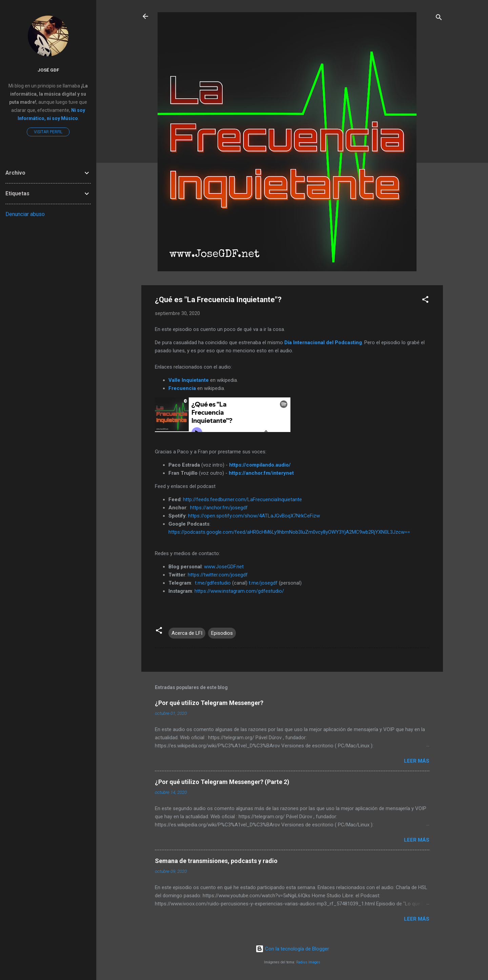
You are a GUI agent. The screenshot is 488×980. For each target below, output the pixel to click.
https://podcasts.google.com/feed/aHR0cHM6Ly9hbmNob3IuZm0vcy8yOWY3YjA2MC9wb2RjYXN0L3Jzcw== (289, 532)
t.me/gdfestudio (213, 583)
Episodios (222, 633)
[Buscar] (439, 18)
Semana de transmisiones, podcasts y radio (216, 861)
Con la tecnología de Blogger (292, 949)
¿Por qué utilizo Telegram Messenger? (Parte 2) (222, 782)
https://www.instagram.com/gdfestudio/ (239, 591)
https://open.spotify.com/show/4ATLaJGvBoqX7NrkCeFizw (254, 516)
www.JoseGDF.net (224, 567)
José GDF (48, 70)
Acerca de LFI (187, 633)
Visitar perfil (48, 132)
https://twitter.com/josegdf (218, 575)
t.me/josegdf (263, 583)
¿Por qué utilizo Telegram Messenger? (209, 703)
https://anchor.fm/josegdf (219, 508)
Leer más (417, 761)
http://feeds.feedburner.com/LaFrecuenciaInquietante (242, 499)
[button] (425, 301)
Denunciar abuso (25, 214)
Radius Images (308, 962)
